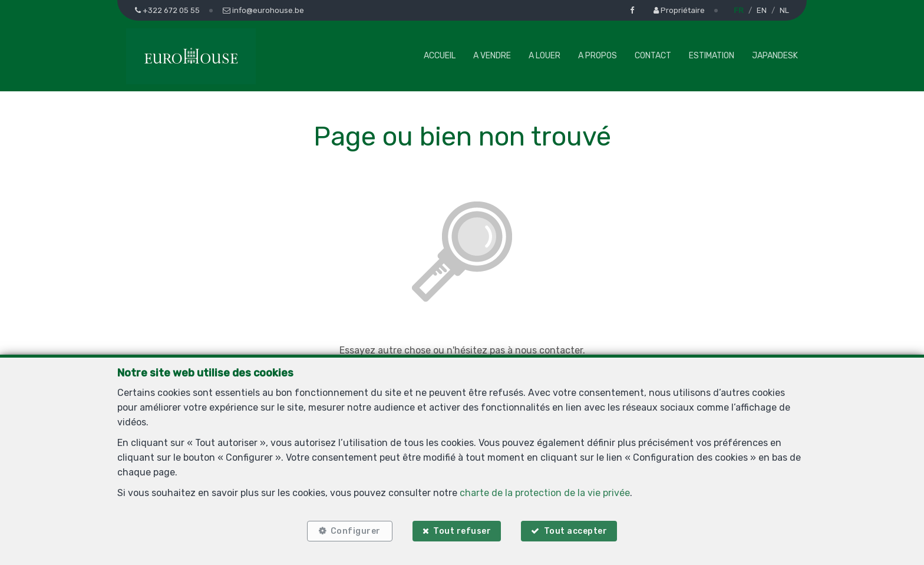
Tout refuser (462, 531)
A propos (598, 56)
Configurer (356, 531)
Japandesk (775, 56)
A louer (544, 56)
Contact (653, 56)
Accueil (440, 56)
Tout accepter (576, 531)
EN (762, 10)
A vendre (492, 56)
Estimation (712, 56)
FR (739, 10)
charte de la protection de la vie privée (545, 493)
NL (784, 10)
